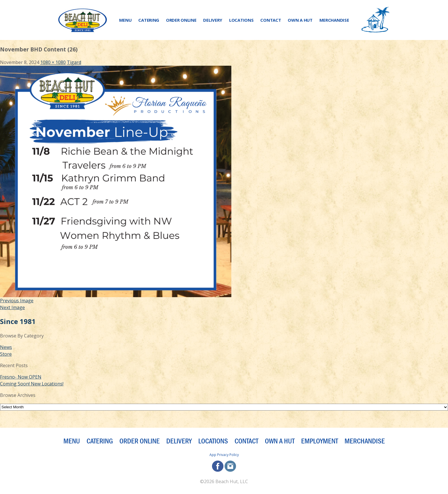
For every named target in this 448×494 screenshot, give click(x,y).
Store (6, 354)
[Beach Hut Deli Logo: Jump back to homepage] (83, 20)
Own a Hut (300, 20)
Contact (271, 20)
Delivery (213, 20)
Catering (149, 20)
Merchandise (334, 20)
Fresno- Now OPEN (21, 377)
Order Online (181, 20)
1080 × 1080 (53, 62)
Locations (241, 20)
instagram (230, 466)
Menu (125, 20)
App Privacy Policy (224, 455)
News (6, 347)
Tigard (74, 62)
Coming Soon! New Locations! (32, 384)
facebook (218, 466)
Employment (320, 441)
